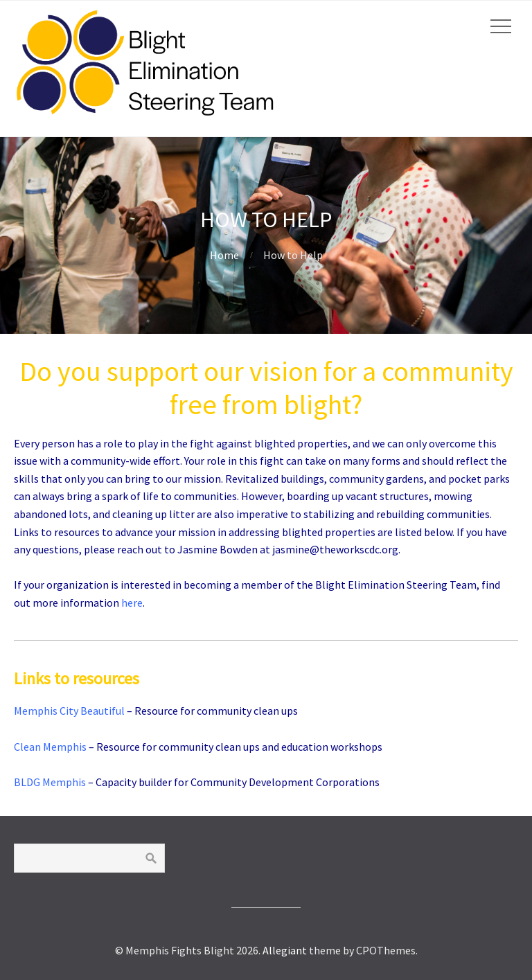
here (132, 603)
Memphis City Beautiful (69, 711)
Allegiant (285, 950)
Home (224, 255)
